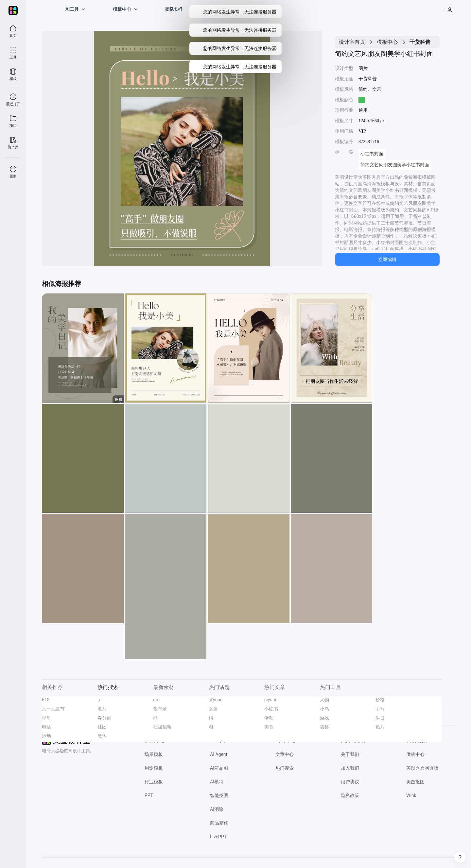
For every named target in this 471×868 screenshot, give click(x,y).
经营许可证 (153, 852)
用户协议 (350, 746)
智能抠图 (219, 759)
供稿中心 (415, 718)
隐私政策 (350, 759)
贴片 (380, 691)
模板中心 (387, 42)
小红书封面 (372, 154)
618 (46, 664)
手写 (380, 673)
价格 (380, 664)
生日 (380, 682)
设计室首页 (352, 42)
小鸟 (324, 673)
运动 (46, 700)
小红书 (271, 673)
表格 (324, 691)
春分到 (104, 682)
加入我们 (350, 732)
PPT (149, 759)
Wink (411, 759)
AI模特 (217, 746)
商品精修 (219, 787)
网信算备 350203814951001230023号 (339, 852)
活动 (269, 682)
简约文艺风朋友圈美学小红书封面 (395, 165)
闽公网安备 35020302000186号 (193, 852)
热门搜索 (285, 732)
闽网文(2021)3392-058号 (282, 852)
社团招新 (162, 691)
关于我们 (350, 718)
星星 (46, 682)
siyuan (271, 664)
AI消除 (217, 773)
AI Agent (219, 718)
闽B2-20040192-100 (241, 852)
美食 (269, 691)
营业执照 (133, 852)
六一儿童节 (53, 673)
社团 (102, 691)
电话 (46, 691)
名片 (102, 673)
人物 (324, 664)
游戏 (324, 682)
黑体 (102, 700)
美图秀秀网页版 (422, 732)
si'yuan (216, 664)
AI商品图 (219, 732)
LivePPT (218, 801)
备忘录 (160, 673)
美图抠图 (415, 746)
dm (156, 664)
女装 (213, 673)
